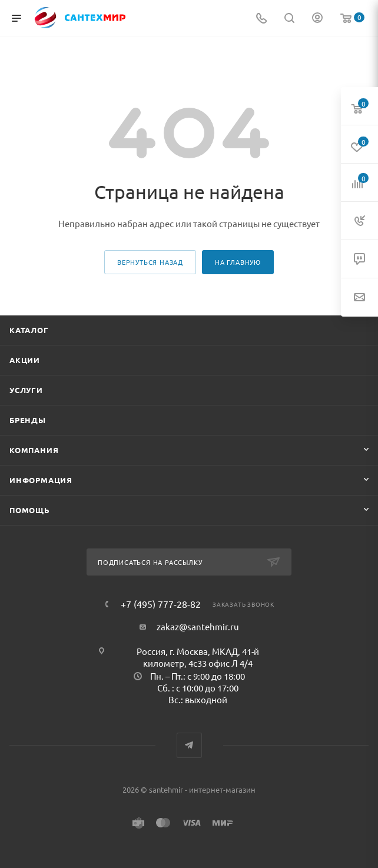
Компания (34, 450)
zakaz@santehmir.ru (198, 626)
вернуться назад (150, 262)
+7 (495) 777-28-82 (161, 604)
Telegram (189, 745)
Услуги (26, 390)
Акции (25, 360)
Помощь (30, 510)
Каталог (29, 330)
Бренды (28, 420)
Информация (41, 480)
